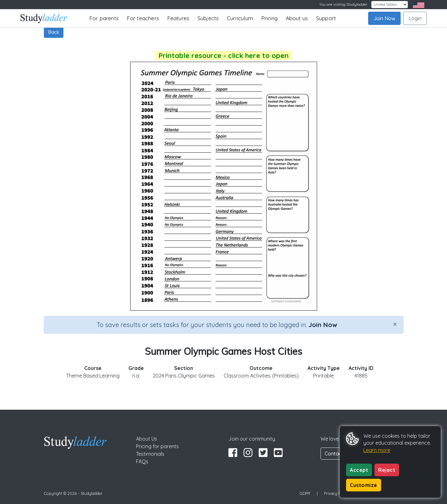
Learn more (377, 450)
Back (54, 32)
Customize (364, 485)
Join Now (384, 18)
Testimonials (150, 454)
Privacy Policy (337, 493)
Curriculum (240, 18)
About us (297, 18)
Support (326, 18)
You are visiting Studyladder (343, 4)
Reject (387, 470)
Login (415, 18)
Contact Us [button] (338, 454)
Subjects (208, 18)
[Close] (395, 324)
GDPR (305, 493)
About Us (147, 439)
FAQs (142, 461)
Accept (359, 470)
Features (178, 18)
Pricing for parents (157, 446)
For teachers (143, 18)
